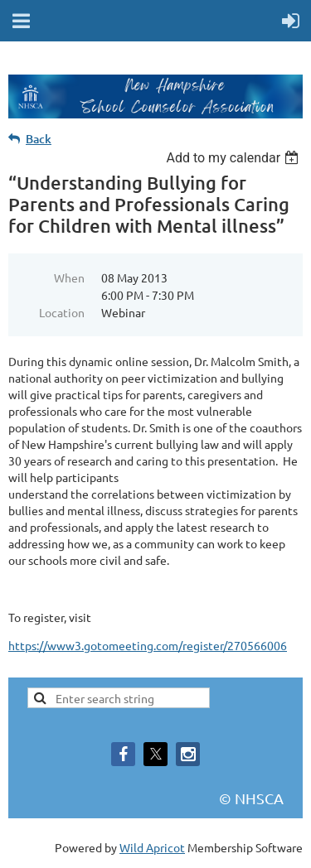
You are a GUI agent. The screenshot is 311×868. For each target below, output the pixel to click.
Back (39, 139)
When (69, 277)
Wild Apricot (152, 847)
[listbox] (234, 158)
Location (62, 312)
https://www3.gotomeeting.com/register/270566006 (148, 645)
